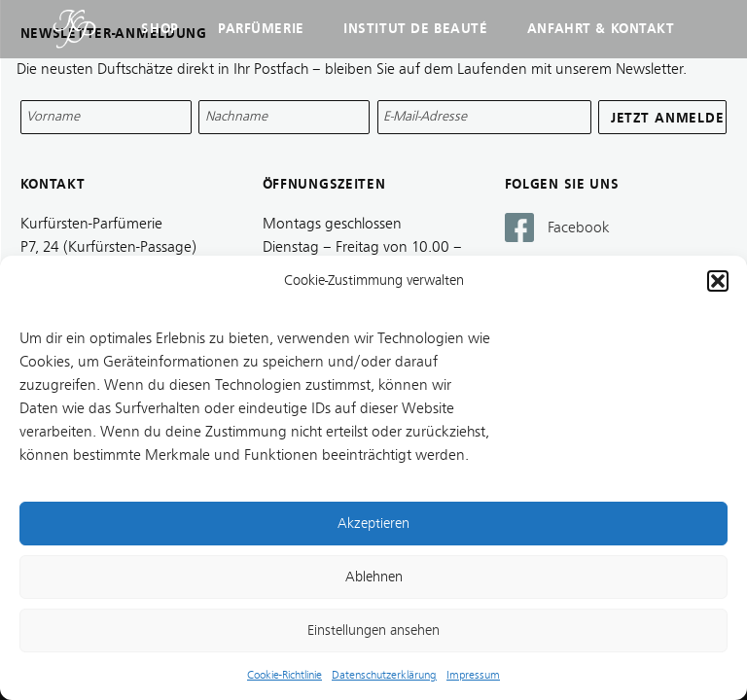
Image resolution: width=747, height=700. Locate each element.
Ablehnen (374, 577)
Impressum (473, 675)
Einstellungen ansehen (373, 630)
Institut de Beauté (415, 29)
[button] (718, 281)
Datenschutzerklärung (384, 675)
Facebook (579, 227)
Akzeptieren (373, 524)
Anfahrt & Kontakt (601, 29)
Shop (160, 29)
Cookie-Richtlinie (285, 675)
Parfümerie (261, 29)
